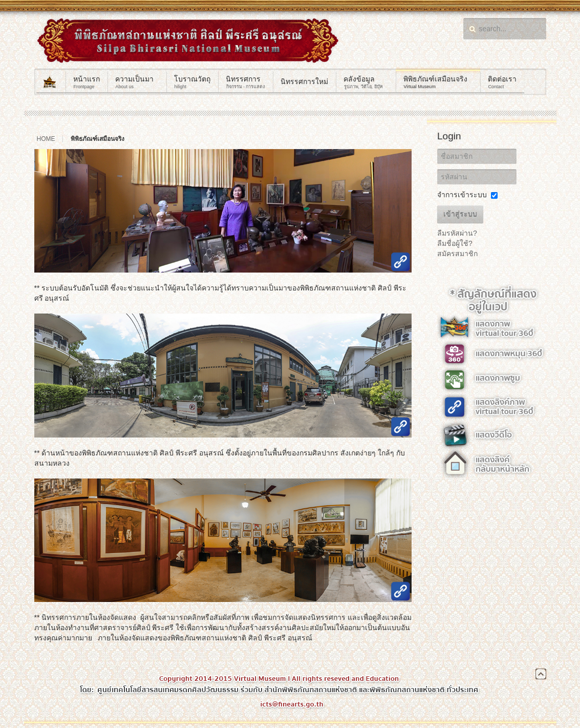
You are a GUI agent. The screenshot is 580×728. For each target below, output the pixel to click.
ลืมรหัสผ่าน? (457, 233)
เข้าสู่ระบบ (460, 214)
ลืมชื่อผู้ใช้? (455, 243)
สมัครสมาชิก (457, 254)
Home (46, 139)
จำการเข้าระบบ (462, 195)
